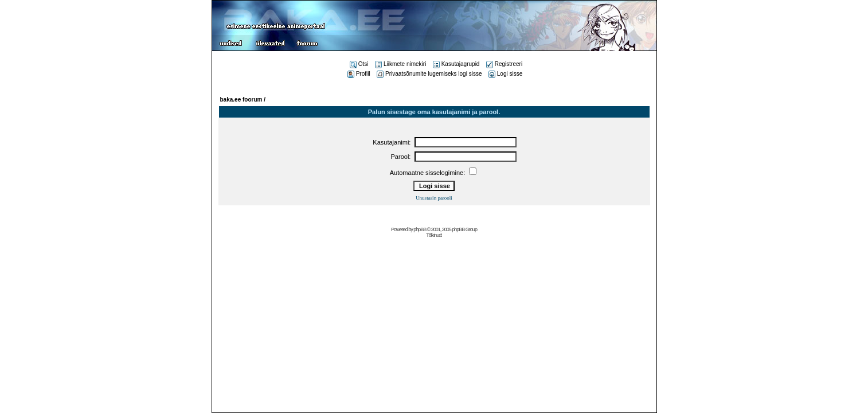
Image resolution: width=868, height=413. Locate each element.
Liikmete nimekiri (400, 64)
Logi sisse (505, 74)
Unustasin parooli (434, 198)
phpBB (420, 229)
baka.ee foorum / (243, 100)
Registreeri (504, 64)
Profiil (359, 74)
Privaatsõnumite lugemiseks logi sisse (429, 74)
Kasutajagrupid (456, 64)
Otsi (359, 64)
